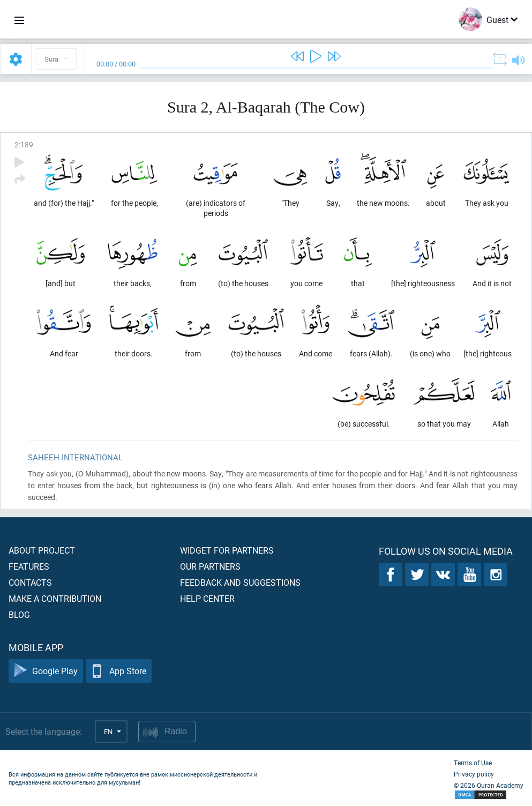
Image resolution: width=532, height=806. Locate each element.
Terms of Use (473, 763)
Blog (19, 614)
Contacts (30, 582)
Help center (207, 598)
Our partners (210, 566)
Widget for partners (227, 550)
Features (29, 566)
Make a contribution (55, 598)
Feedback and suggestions (240, 582)
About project (42, 550)
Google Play (46, 671)
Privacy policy (474, 774)
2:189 (24, 144)
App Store (119, 671)
